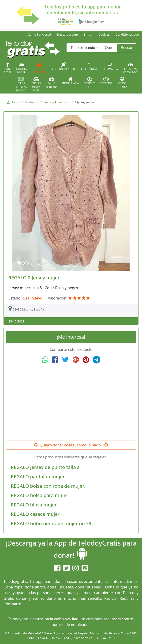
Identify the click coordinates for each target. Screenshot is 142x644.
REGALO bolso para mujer (39, 495)
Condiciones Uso (127, 34)
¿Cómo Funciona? (39, 34)
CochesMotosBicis (36, 84)
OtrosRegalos (122, 83)
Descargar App (68, 34)
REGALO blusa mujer (34, 505)
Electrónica (89, 66)
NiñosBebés (8, 68)
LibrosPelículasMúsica (21, 84)
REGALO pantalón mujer (38, 477)
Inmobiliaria (71, 81)
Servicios (106, 81)
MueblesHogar (22, 68)
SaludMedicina (52, 83)
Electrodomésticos (64, 66)
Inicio (15, 102)
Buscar (127, 48)
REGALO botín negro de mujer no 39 (51, 523)
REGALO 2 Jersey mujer (34, 278)
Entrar (88, 34)
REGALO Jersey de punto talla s (45, 467)
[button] (15, 193)
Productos (32, 102)
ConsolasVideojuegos (131, 68)
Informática (110, 66)
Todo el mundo (83, 48)
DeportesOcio (89, 83)
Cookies (104, 34)
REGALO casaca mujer (35, 514)
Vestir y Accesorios (57, 102)
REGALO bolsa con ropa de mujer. (48, 486)
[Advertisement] (71, 402)
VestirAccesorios (39, 68)
